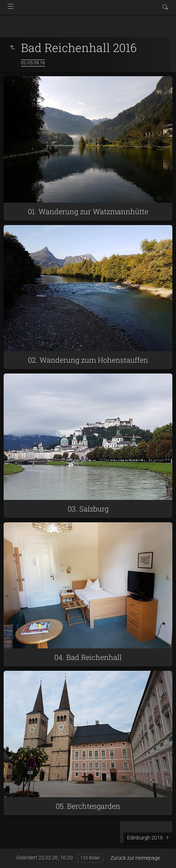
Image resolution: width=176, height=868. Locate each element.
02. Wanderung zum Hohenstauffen (88, 360)
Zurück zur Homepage (135, 858)
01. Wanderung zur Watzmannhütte (88, 211)
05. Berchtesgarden (88, 806)
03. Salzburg (88, 509)
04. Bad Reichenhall (88, 657)
